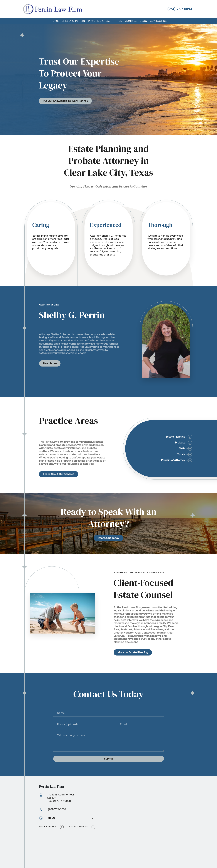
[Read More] (50, 363)
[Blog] (143, 21)
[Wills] (159, 447)
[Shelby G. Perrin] (73, 21)
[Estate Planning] (159, 437)
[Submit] (109, 759)
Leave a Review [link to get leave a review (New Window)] (79, 827)
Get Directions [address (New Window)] (48, 827)
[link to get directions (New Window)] (67, 799)
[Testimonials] (127, 21)
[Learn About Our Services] (59, 474)
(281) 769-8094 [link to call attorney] (53, 809)
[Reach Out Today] (108, 538)
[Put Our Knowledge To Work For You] (65, 101)
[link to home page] (52, 9)
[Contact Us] (158, 21)
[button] (112, 21)
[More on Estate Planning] (133, 652)
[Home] (55, 21)
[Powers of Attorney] (159, 459)
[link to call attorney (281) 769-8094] (180, 9)
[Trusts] (159, 453)
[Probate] (159, 441)
